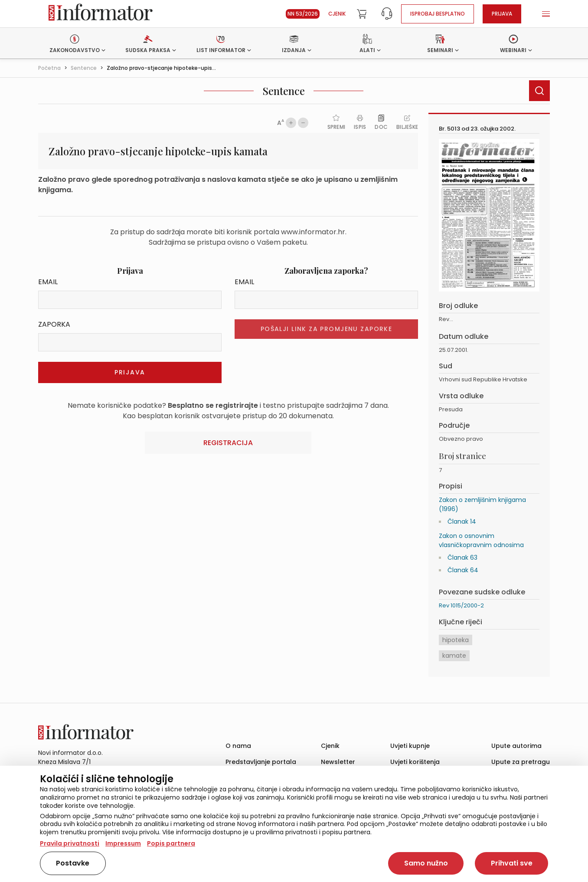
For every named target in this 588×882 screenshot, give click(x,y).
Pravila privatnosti (70, 843)
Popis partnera (171, 843)
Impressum (123, 843)
